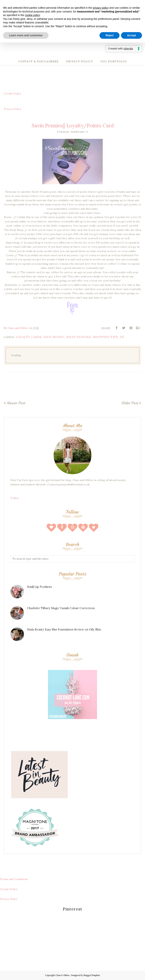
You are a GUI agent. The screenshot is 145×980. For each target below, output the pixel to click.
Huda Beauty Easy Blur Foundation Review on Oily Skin (64, 629)
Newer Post (16, 403)
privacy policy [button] (101, 8)
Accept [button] (132, 35)
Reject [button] (110, 35)
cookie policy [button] (32, 15)
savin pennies (78, 337)
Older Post (130, 403)
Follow (15, 498)
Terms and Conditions (14, 879)
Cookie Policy (12, 94)
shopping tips (105, 337)
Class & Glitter (63, 975)
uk (122, 337)
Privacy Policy (12, 109)
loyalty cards (29, 337)
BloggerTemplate (92, 975)
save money (54, 337)
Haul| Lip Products (39, 587)
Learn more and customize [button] (26, 35)
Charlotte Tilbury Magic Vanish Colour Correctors (61, 608)
